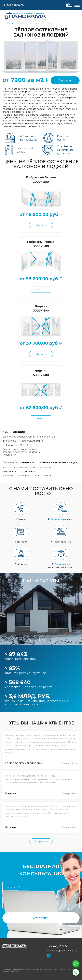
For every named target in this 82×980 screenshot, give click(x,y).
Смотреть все (41, 841)
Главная (9, 23)
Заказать (65, 80)
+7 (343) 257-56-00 (60, 946)
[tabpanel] (41, 609)
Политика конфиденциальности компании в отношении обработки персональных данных (39, 970)
